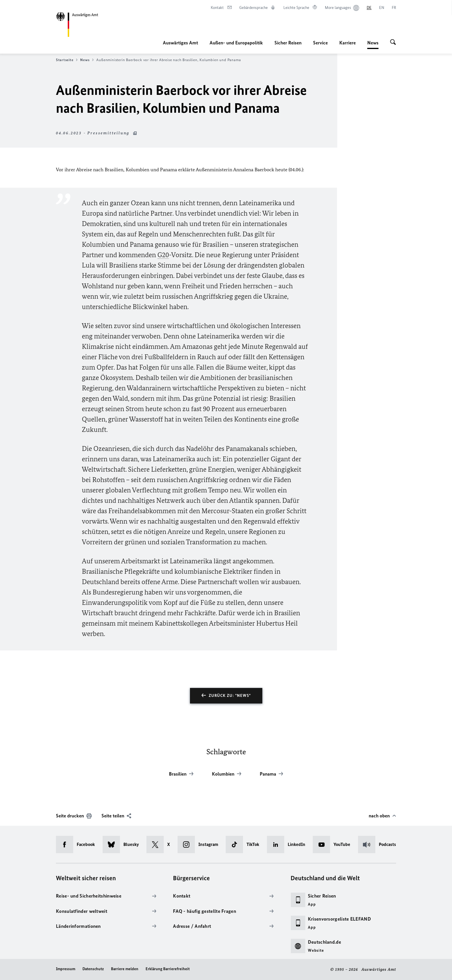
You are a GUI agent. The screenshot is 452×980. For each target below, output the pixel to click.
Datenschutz (93, 969)
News (373, 43)
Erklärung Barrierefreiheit (168, 969)
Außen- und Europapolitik (236, 43)
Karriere (348, 43)
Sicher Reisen (288, 43)
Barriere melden (125, 969)
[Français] (394, 8)
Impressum (66, 969)
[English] (382, 8)
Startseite (67, 60)
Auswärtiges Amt (180, 43)
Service (320, 43)
